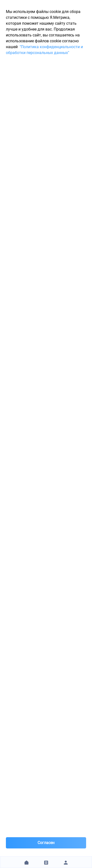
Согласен (46, 843)
